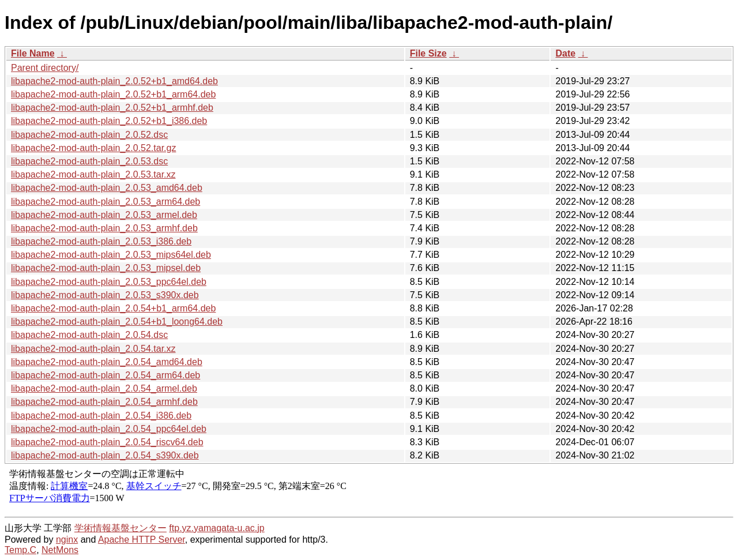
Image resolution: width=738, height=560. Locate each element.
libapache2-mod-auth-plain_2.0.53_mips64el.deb (111, 255)
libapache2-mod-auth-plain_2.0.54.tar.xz (93, 349)
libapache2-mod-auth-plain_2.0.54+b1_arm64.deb (113, 308)
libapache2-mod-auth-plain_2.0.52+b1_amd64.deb (114, 81)
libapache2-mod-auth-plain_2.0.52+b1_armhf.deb (112, 108)
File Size (428, 53)
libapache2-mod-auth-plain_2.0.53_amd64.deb (107, 188)
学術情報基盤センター (121, 528)
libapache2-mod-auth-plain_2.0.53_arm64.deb (106, 202)
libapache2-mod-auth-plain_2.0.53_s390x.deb (105, 295)
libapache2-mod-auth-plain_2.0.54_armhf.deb (104, 402)
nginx (67, 540)
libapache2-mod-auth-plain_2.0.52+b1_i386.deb (109, 121)
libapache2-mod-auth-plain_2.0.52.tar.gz (93, 148)
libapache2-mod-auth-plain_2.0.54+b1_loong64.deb (117, 322)
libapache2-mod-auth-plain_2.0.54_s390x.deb (105, 455)
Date (565, 53)
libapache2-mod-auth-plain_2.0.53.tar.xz (93, 174)
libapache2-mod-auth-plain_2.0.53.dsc (89, 161)
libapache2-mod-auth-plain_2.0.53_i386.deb (101, 241)
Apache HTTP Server (142, 540)
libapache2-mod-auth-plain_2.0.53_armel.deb (104, 215)
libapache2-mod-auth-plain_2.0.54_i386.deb (101, 416)
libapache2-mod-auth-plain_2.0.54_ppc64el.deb (109, 429)
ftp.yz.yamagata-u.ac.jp (216, 528)
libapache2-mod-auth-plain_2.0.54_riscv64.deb (107, 442)
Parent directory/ (45, 68)
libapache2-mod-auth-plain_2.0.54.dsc (89, 335)
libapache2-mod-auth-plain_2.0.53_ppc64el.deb (109, 282)
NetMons (60, 550)
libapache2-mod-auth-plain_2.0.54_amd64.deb (107, 362)
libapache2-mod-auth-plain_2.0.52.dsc (89, 135)
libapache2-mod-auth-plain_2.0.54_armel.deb (104, 388)
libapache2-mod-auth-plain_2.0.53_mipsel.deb (106, 268)
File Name (33, 53)
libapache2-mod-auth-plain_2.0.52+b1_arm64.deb (113, 94)
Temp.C (20, 550)
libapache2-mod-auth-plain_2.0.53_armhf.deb (104, 228)
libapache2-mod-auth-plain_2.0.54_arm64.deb (106, 375)
